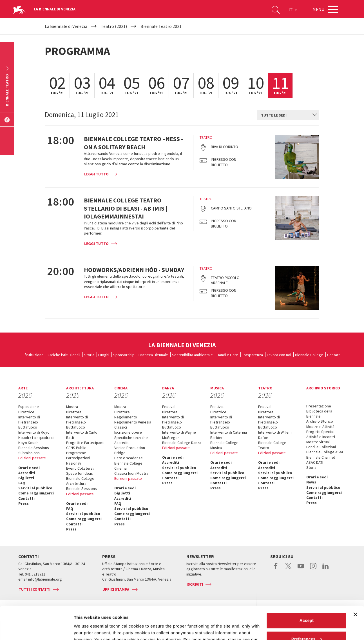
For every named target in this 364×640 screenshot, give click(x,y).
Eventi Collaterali (80, 468)
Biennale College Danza (182, 443)
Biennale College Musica (224, 445)
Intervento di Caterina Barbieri (229, 435)
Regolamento (126, 417)
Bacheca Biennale (153, 355)
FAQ (22, 483)
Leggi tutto (96, 174)
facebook (276, 569)
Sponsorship (124, 355)
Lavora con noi (279, 355)
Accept (307, 587)
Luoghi (104, 355)
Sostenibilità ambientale (192, 355)
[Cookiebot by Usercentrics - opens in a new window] (36, 629)
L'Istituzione (34, 355)
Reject (306, 624)
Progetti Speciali (320, 432)
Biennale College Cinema (128, 466)
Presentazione (319, 406)
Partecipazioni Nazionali (78, 460)
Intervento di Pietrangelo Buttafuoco (29, 422)
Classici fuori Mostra (131, 473)
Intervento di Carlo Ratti (82, 435)
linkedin (326, 569)
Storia (89, 355)
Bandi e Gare (227, 355)
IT (293, 10)
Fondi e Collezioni (321, 447)
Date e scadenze (129, 458)
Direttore (74, 412)
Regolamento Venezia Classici (133, 425)
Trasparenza (253, 355)
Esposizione (29, 407)
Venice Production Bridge (130, 450)
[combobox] (288, 115)
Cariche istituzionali (64, 355)
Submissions (29, 453)
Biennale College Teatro (272, 445)
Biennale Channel (321, 457)
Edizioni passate (32, 458)
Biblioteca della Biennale (319, 414)
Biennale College (309, 355)
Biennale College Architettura (80, 481)
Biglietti (26, 478)
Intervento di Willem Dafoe (275, 435)
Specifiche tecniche (131, 438)
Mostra (72, 407)
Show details (87, 629)
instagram (313, 569)
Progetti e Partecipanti (85, 443)
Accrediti (27, 473)
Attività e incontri (321, 437)
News (311, 482)
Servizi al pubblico (35, 488)
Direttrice (26, 412)
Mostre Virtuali (318, 442)
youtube (301, 569)
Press (24, 503)
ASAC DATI (315, 462)
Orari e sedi (29, 468)
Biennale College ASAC (325, 452)
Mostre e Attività (320, 427)
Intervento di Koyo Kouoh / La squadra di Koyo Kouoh (36, 437)
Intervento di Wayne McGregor (179, 435)
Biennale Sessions (34, 448)
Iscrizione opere (128, 432)
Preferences (307, 606)
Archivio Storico (320, 421)
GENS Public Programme (76, 450)
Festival (169, 407)
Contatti (334, 355)
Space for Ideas (80, 473)
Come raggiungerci (36, 493)
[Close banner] (355, 581)
